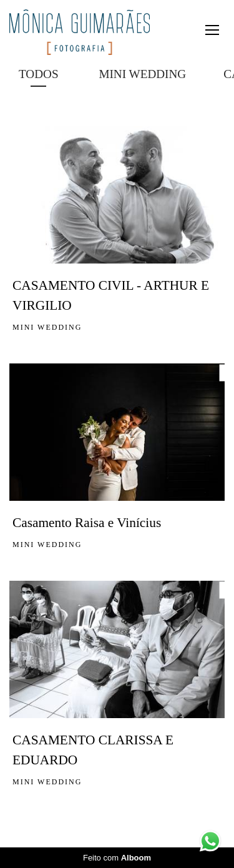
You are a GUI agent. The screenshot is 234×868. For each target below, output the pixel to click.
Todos (39, 74)
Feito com (117, 858)
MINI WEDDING (142, 74)
